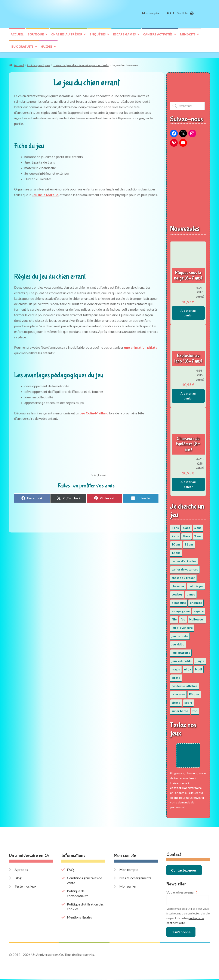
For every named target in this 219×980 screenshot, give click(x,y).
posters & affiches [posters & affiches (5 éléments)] (184, 684)
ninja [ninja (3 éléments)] (188, 667)
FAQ (70, 871)
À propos (21, 871)
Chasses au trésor (67, 38)
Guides (47, 50)
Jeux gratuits (22, 50)
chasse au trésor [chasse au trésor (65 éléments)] (183, 576)
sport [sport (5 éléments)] (188, 700)
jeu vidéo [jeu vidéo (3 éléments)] (178, 642)
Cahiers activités (158, 38)
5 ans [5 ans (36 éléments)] (186, 526)
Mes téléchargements (135, 879)
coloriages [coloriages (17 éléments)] (196, 584)
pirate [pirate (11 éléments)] (176, 675)
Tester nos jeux (25, 887)
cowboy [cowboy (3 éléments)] (177, 592)
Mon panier (128, 887)
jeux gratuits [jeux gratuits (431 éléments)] (181, 650)
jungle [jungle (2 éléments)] (200, 659)
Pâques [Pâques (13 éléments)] (194, 692)
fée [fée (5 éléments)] (183, 617)
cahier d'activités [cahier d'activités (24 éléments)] (184, 559)
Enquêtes (98, 38)
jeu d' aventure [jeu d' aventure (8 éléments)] (182, 625)
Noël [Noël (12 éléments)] (198, 667)
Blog (18, 879)
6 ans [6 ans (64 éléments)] (198, 526)
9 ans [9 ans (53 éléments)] (198, 534)
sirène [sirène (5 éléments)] (176, 700)
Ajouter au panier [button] (188, 311)
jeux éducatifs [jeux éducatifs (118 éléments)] (182, 659)
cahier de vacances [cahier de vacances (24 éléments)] (185, 567)
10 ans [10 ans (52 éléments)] (176, 542)
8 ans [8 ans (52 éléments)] (186, 534)
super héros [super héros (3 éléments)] (180, 709)
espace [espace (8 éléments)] (199, 609)
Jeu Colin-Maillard (94, 411)
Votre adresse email (182, 893)
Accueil (17, 38)
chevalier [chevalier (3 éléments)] (178, 584)
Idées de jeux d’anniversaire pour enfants (81, 63)
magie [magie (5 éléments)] (176, 667)
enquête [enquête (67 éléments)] (196, 600)
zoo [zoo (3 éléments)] (195, 709)
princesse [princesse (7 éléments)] (178, 692)
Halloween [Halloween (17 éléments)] (197, 617)
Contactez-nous (184, 871)
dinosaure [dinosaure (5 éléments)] (179, 600)
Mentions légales (79, 918)
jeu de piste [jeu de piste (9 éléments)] (180, 634)
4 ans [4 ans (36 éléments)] (175, 526)
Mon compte (151, 17)
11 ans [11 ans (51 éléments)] (189, 542)
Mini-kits (188, 38)
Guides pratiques (39, 63)
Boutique (36, 38)
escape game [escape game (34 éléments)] (181, 609)
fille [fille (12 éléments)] (174, 617)
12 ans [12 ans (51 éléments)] (176, 551)
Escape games (124, 38)
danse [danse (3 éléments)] (191, 592)
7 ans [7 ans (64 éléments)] (175, 534)
